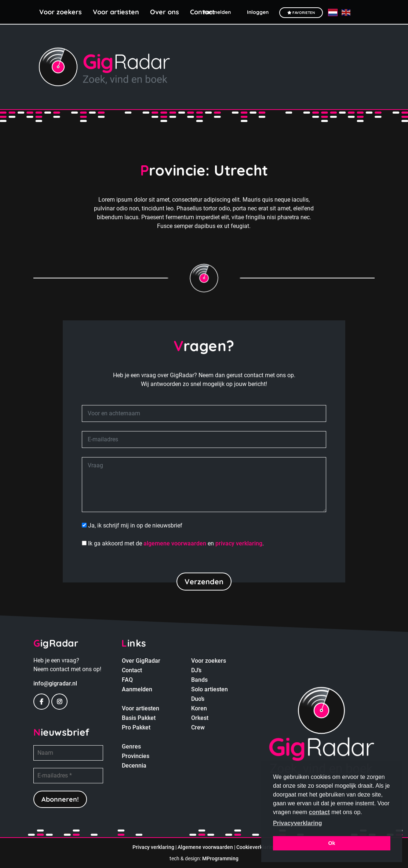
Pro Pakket (136, 727)
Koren (199, 708)
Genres (131, 746)
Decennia (134, 766)
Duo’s (198, 699)
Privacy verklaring (153, 847)
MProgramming (220, 858)
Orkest (200, 718)
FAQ (127, 680)
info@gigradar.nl (55, 683)
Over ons (165, 12)
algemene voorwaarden (175, 543)
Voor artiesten (116, 12)
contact (319, 812)
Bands (199, 680)
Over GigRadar (141, 661)
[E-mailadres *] (68, 776)
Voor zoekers (61, 12)
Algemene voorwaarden (205, 847)
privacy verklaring (239, 543)
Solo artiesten (210, 689)
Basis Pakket (139, 718)
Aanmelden (137, 689)
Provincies (136, 756)
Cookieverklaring (256, 847)
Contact (132, 670)
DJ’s (196, 670)
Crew (198, 727)
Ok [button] (331, 843)
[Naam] (68, 753)
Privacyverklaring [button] (297, 823)
